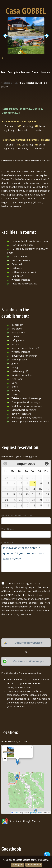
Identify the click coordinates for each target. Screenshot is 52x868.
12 (20, 489)
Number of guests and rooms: (18, 515)
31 (7, 505)
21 (33, 494)
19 (20, 494)
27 (27, 500)
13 (27, 489)
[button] (17, 762)
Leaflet (15, 813)
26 (20, 500)
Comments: (8, 542)
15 (40, 489)
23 (48, 494)
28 (33, 500)
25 (14, 500)
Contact (36, 72)
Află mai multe (34, 865)
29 (40, 500)
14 (33, 489)
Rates (4, 72)
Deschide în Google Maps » (21, 821)
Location (45, 72)
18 (14, 494)
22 (40, 494)
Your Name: (8, 529)
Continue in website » (29, 643)
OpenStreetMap (35, 813)
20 (27, 494)
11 (14, 489)
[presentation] (22, 627)
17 (7, 494)
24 (7, 500)
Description (14, 72)
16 (48, 489)
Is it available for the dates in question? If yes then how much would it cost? (26, 558)
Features (26, 72)
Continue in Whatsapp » (29, 661)
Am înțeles (18, 865)
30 (48, 500)
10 (7, 489)
